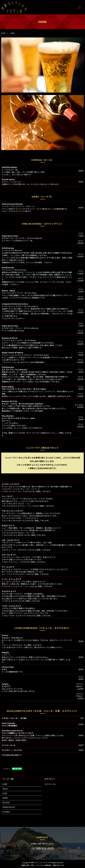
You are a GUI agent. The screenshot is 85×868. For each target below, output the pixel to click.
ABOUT (5, 789)
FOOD (5, 793)
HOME (3, 33)
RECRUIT (6, 803)
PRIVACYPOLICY (9, 807)
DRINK (5, 798)
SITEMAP (6, 812)
